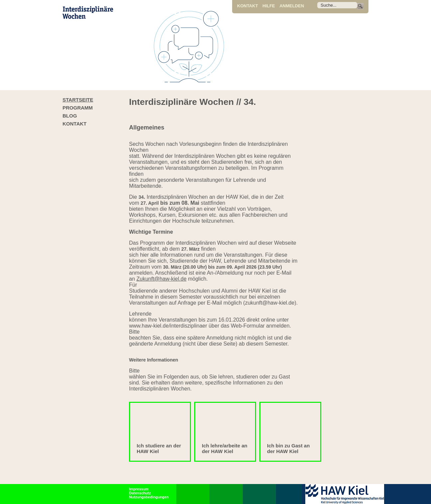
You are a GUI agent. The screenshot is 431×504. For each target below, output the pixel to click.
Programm (78, 108)
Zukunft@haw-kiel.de (161, 279)
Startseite (78, 100)
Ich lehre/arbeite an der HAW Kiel (225, 448)
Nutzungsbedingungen (149, 497)
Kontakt (248, 6)
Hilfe (269, 6)
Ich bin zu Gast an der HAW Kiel (288, 448)
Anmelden (292, 6)
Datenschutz (140, 493)
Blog (70, 116)
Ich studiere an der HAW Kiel (159, 448)
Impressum (139, 489)
